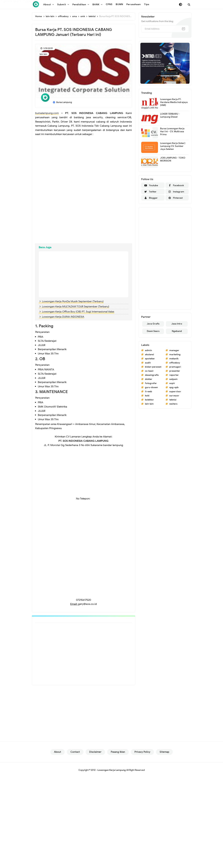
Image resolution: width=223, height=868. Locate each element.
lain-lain (43, 54)
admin (148, 350)
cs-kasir (149, 371)
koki (147, 396)
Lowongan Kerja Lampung (112, 770)
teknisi (173, 400)
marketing (175, 354)
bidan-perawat (153, 367)
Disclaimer (95, 752)
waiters (173, 404)
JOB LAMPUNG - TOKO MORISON (173, 159)
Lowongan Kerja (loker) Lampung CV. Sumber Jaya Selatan (173, 146)
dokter (149, 379)
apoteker (150, 359)
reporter (174, 375)
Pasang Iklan (118, 752)
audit (148, 363)
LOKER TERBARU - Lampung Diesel (170, 115)
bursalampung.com (47, 113)
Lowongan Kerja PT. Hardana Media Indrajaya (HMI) (174, 102)
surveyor (174, 396)
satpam (173, 379)
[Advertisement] (84, 161)
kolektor (149, 400)
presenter (175, 371)
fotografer (151, 383)
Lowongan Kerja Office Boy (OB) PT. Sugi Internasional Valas (78, 312)
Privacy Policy (142, 752)
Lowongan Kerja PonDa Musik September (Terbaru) (73, 301)
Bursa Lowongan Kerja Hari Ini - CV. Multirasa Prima (172, 131)
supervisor (175, 391)
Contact (75, 752)
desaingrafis (152, 375)
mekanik (174, 359)
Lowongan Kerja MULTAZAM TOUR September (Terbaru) (76, 307)
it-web (149, 391)
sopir (172, 383)
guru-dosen (151, 387)
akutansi (150, 354)
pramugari (175, 367)
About (58, 752)
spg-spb (174, 387)
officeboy (175, 363)
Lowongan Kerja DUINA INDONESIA (63, 317)
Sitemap (164, 752)
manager (174, 350)
